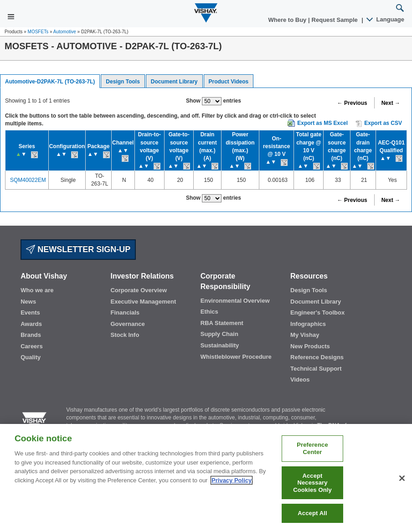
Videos (300, 380)
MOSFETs (38, 32)
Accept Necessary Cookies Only (312, 483)
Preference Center (312, 448)
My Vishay (305, 335)
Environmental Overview (235, 301)
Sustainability (220, 345)
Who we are (37, 290)
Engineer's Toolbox (317, 312)
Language (386, 19)
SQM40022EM (28, 180)
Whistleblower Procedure (236, 357)
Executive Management (143, 302)
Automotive (65, 32)
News (28, 302)
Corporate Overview (139, 290)
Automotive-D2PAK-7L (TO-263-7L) (50, 82)
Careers (31, 346)
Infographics (308, 324)
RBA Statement (222, 323)
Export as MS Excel (322, 123)
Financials (125, 312)
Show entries (214, 101)
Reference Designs (317, 357)
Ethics (209, 312)
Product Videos (229, 82)
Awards (31, 324)
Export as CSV (379, 124)
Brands (31, 335)
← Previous (352, 103)
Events (30, 312)
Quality (31, 357)
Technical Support (316, 369)
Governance (127, 324)
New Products (310, 346)
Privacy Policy (232, 480)
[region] (206, 478)
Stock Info (125, 335)
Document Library (174, 82)
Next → (391, 103)
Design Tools (123, 82)
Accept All (312, 513)
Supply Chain (219, 334)
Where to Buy (288, 20)
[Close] (402, 478)
